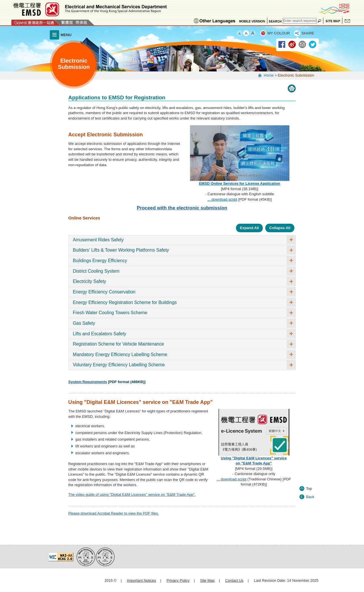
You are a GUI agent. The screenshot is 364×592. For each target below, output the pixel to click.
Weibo (292, 45)
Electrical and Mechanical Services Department (90, 9)
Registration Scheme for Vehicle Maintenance (118, 344)
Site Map (333, 21)
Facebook (282, 45)
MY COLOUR (279, 33)
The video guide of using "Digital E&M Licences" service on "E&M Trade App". (132, 495)
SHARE (308, 33)
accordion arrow (291, 240)
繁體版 (67, 22)
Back (310, 476)
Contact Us (348, 21)
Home (269, 75)
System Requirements (88, 382)
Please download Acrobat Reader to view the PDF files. (114, 513)
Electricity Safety (89, 281)
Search (275, 21)
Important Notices (142, 580)
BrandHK (334, 9)
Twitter (313, 45)
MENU (66, 35)
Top (309, 468)
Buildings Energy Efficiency (100, 261)
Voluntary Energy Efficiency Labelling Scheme (119, 365)
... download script (222, 199)
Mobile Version (252, 21)
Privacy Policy (178, 580)
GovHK (36, 22)
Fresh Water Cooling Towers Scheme (110, 313)
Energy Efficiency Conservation (104, 292)
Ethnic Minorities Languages (215, 21)
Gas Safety (84, 323)
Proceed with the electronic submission (182, 208)
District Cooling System (96, 271)
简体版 (81, 22)
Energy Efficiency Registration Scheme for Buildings (125, 302)
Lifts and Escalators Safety (100, 334)
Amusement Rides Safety (98, 240)
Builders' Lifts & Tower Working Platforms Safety (121, 250)
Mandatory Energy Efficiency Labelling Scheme (120, 354)
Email (303, 45)
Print (292, 89)
